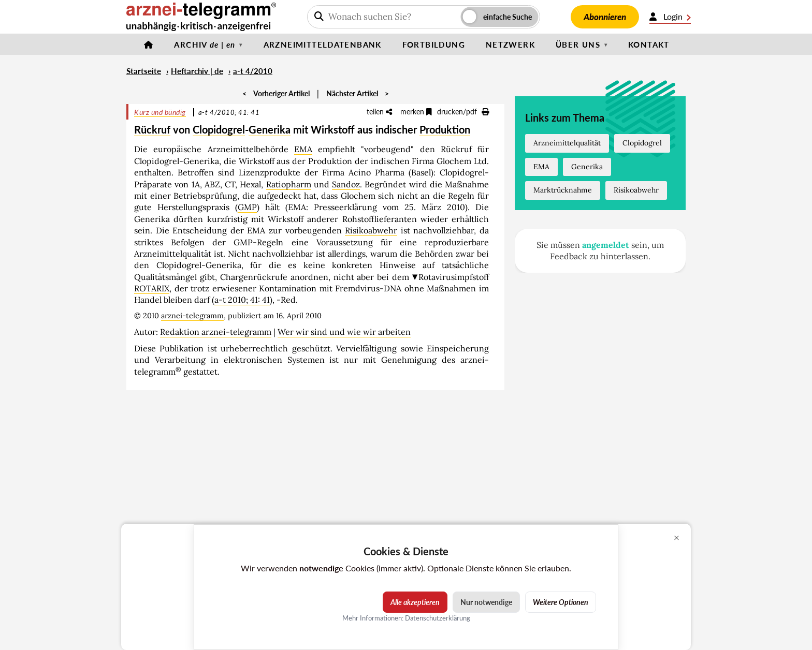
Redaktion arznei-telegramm (216, 332)
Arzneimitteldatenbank (323, 45)
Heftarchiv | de (197, 71)
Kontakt (649, 45)
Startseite (144, 71)
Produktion (445, 129)
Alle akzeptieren (415, 602)
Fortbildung (434, 45)
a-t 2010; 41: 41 (242, 300)
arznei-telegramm (192, 316)
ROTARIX (152, 288)
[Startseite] (149, 45)
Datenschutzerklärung (438, 618)
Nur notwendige (486, 602)
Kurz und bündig (160, 112)
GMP (247, 207)
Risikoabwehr (371, 230)
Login (670, 17)
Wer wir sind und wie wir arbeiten (344, 332)
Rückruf (152, 129)
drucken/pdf (463, 112)
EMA (303, 149)
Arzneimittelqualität (173, 254)
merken (416, 112)
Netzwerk (510, 45)
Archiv (205, 45)
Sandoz (346, 184)
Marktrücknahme (563, 190)
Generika (270, 129)
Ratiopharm (289, 184)
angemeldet (606, 245)
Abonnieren (605, 17)
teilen (379, 112)
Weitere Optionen (561, 602)
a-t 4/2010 (253, 71)
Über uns (578, 45)
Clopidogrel (219, 129)
